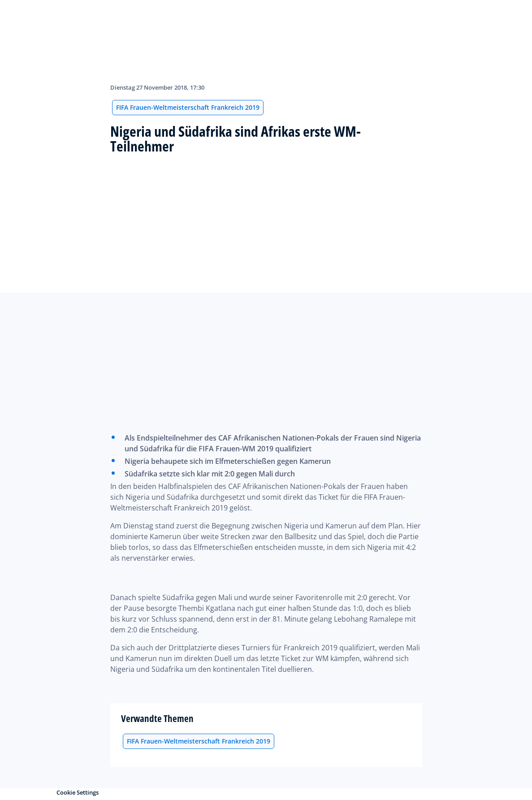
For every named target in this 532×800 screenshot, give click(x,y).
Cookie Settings (78, 792)
